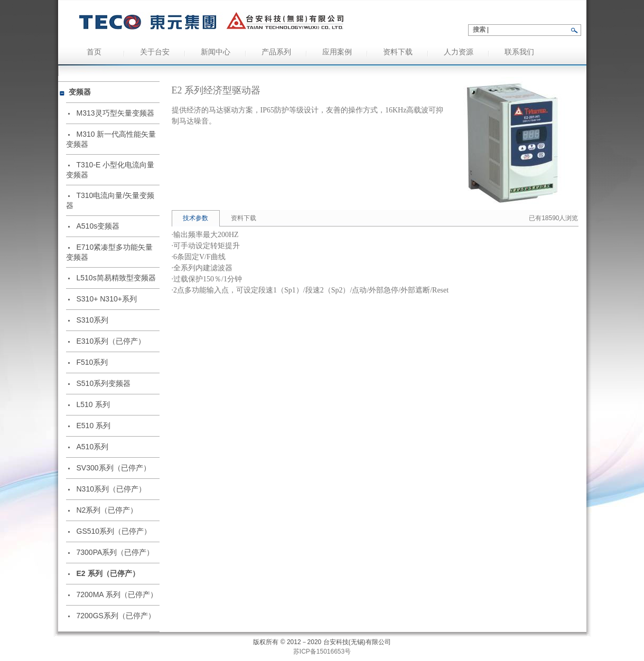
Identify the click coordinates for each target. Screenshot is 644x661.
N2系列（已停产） (107, 510)
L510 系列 (93, 404)
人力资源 (459, 52)
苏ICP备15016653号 (322, 651)
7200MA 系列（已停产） (117, 594)
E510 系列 (94, 426)
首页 (94, 52)
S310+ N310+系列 (107, 299)
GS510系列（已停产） (114, 531)
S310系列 (93, 320)
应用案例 (337, 52)
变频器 (80, 92)
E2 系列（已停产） (108, 573)
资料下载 (398, 52)
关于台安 (155, 52)
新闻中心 (216, 52)
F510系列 (92, 362)
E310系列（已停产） (111, 341)
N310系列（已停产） (111, 489)
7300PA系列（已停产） (115, 552)
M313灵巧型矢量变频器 (115, 113)
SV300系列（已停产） (114, 468)
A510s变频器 (98, 226)
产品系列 (276, 52)
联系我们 (519, 52)
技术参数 (195, 218)
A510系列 (93, 447)
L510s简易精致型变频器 (116, 278)
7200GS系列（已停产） (116, 616)
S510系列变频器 (104, 383)
